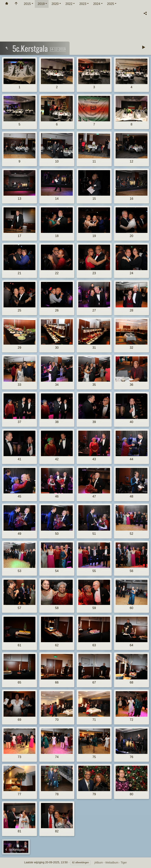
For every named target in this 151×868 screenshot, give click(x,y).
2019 (41, 4)
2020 (55, 4)
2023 (83, 4)
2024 (97, 4)
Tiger (124, 863)
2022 (69, 4)
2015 (27, 4)
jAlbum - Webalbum (106, 863)
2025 (111, 4)
